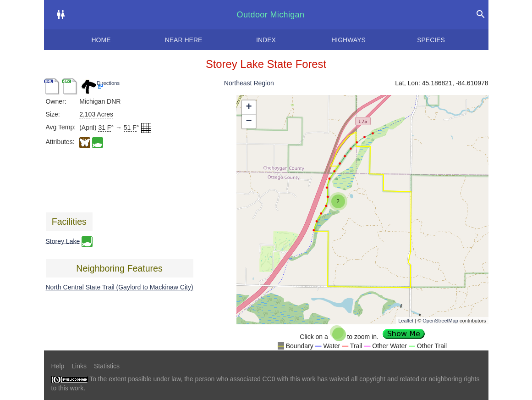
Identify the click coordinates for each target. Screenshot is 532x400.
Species (431, 40)
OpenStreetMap (440, 321)
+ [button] (249, 107)
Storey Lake (63, 241)
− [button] (249, 122)
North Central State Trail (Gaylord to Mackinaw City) (120, 287)
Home (101, 40)
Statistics (107, 366)
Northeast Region (249, 83)
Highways (348, 40)
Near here (184, 40)
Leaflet (406, 321)
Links (79, 366)
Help (58, 366)
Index (266, 40)
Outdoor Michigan (271, 15)
